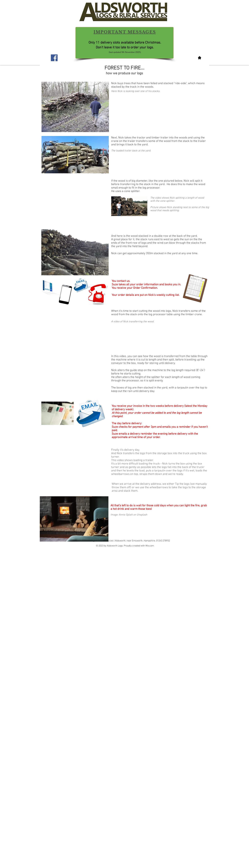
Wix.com (150, 546)
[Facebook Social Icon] (54, 58)
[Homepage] (200, 58)
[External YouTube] (75, 329)
